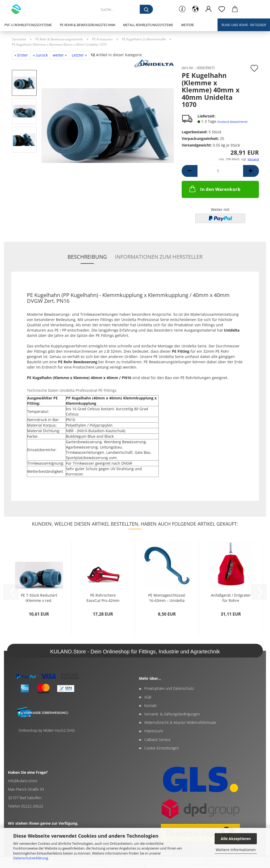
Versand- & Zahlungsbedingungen (172, 714)
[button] (195, 9)
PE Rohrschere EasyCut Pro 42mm (103, 597)
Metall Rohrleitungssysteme (148, 25)
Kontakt (151, 706)
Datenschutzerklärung (31, 858)
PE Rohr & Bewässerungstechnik (88, 25)
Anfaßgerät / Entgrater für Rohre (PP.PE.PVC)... (231, 597)
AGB (148, 697)
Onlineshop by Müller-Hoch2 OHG (47, 730)
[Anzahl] (220, 171)
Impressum (154, 731)
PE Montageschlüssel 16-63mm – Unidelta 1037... (167, 597)
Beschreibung (87, 257)
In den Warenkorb (214, 189)
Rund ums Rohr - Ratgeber (244, 25)
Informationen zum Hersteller (159, 257)
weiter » (60, 55)
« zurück (40, 55)
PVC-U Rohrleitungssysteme (28, 25)
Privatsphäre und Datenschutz (169, 688)
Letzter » (79, 55)
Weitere (188, 25)
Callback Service (157, 740)
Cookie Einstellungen (161, 748)
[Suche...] (146, 9)
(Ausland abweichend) (232, 122)
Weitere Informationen (236, 850)
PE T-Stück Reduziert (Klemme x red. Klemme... (39, 597)
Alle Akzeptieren (236, 839)
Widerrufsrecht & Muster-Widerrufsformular (180, 722)
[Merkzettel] (222, 9)
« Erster (21, 55)
